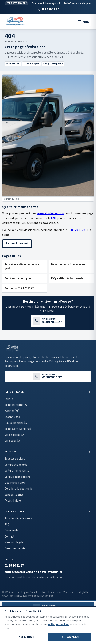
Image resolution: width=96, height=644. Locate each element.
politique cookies (59, 625)
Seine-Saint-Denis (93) (18, 429)
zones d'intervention (50, 213)
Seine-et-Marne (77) (16, 405)
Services (11, 452)
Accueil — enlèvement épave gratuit (22, 266)
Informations (14, 512)
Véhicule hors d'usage (18, 477)
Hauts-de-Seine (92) (16, 423)
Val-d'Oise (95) (13, 441)
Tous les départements (18, 519)
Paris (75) (10, 399)
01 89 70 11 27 (48, 9)
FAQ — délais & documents (67, 278)
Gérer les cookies (16, 548)
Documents (12, 531)
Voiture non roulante (17, 471)
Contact (9, 537)
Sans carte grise (14, 495)
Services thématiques (18, 278)
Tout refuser (25, 637)
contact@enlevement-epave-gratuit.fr (33, 572)
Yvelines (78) (12, 411)
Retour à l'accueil (17, 243)
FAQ (54, 218)
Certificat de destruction (19, 489)
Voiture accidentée (16, 465)
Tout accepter (70, 637)
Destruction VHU (15, 483)
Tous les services (15, 459)
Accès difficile (13, 501)
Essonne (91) (12, 417)
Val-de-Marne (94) (15, 435)
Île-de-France (14, 392)
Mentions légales (15, 543)
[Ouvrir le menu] (84, 22)
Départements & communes (68, 264)
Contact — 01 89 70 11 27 (19, 288)
